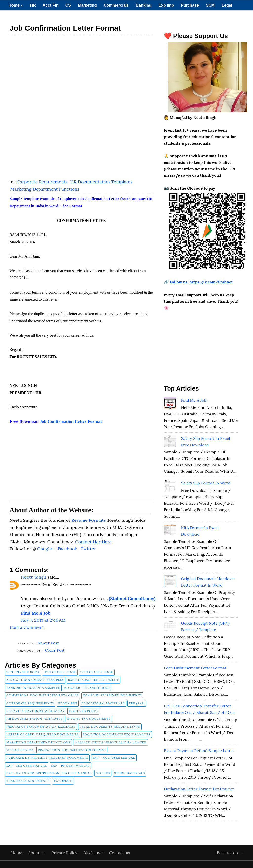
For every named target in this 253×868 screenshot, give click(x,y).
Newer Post (48, 643)
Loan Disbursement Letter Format (195, 668)
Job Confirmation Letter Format (71, 422)
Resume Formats (89, 520)
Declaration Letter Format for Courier (199, 789)
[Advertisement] (82, 73)
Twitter (88, 549)
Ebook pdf (68, 703)
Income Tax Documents (89, 719)
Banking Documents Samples (33, 688)
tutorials (63, 781)
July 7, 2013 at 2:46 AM (43, 620)
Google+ (46, 549)
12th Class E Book (97, 672)
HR (33, 5)
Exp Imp (166, 5)
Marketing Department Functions (45, 189)
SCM (210, 5)
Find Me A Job (194, 400)
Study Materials (129, 773)
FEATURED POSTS (83, 711)
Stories (103, 773)
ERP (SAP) (137, 703)
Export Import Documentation (36, 711)
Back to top (227, 853)
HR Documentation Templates (101, 182)
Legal (227, 5)
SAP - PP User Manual (70, 765)
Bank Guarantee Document (94, 680)
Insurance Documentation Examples (41, 727)
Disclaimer (94, 853)
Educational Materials (103, 703)
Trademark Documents (28, 781)
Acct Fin (51, 5)
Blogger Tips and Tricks (87, 688)
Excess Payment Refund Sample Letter (199, 751)
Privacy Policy (65, 853)
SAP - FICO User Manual (114, 757)
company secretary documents (112, 695)
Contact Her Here (93, 542)
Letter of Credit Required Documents (42, 734)
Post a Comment (27, 627)
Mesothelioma (20, 750)
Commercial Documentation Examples (42, 695)
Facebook (68, 549)
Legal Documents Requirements (110, 727)
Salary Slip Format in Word (205, 483)
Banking (144, 5)
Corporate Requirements (43, 182)
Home (16, 5)
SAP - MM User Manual (27, 765)
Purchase (190, 5)
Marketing (87, 5)
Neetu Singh (34, 577)
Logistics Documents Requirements (117, 734)
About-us (37, 853)
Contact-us (120, 853)
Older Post (55, 650)
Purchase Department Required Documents (47, 757)
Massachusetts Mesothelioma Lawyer (110, 742)
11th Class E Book (60, 672)
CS (68, 5)
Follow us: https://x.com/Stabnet (201, 282)
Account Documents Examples (35, 680)
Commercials (116, 5)
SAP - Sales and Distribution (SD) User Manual (49, 773)
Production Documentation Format (72, 750)
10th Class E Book (23, 672)
